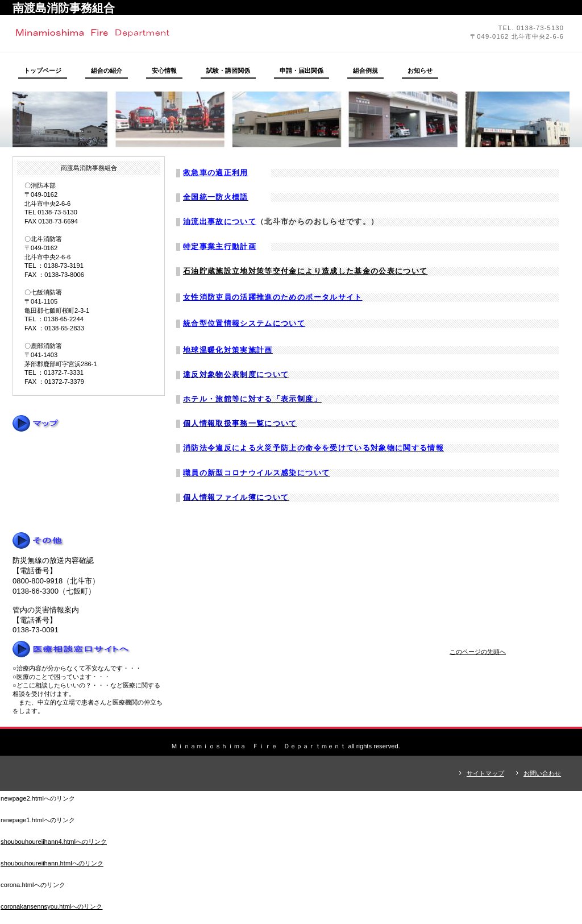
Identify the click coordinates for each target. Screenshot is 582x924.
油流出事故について (220, 221)
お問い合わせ (542, 773)
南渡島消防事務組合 (169, 33)
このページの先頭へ (478, 652)
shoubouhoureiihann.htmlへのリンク (52, 863)
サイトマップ (485, 773)
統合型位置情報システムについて (244, 323)
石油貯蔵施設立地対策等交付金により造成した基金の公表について (305, 271)
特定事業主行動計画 (220, 246)
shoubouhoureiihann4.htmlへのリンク (54, 842)
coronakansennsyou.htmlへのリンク (51, 906)
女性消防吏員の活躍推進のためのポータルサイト (273, 297)
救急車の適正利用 (216, 173)
